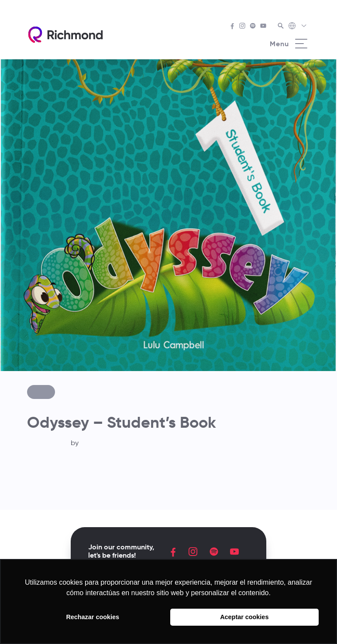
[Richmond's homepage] (65, 35)
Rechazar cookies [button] (93, 617)
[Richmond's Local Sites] (298, 27)
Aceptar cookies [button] (244, 617)
